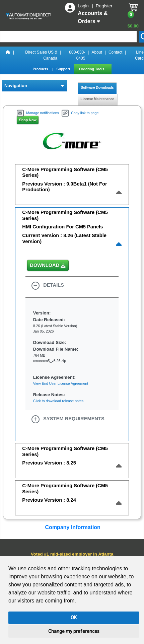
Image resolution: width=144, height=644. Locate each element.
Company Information (72, 527)
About (97, 52)
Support (64, 69)
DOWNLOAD (48, 266)
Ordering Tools (92, 69)
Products (41, 69)
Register (104, 6)
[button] (72, 286)
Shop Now (28, 120)
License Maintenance (97, 99)
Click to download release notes (58, 401)
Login (84, 6)
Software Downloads (97, 88)
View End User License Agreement (61, 383)
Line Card (139, 55)
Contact (115, 52)
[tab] (72, 183)
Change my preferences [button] (74, 631)
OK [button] (74, 618)
